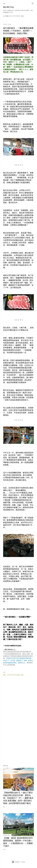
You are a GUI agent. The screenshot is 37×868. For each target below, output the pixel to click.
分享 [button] (4, 672)
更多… (23, 16)
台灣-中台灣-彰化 (16, 675)
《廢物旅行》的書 (21, 660)
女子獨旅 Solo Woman (12, 16)
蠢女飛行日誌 (8, 7)
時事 (22, 675)
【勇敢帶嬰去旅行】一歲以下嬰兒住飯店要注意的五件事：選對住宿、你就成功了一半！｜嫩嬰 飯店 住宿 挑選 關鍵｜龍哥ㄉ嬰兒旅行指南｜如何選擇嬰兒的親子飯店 (18, 798)
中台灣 (9, 675)
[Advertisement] (18, 700)
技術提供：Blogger (19, 862)
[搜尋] (33, 3)
